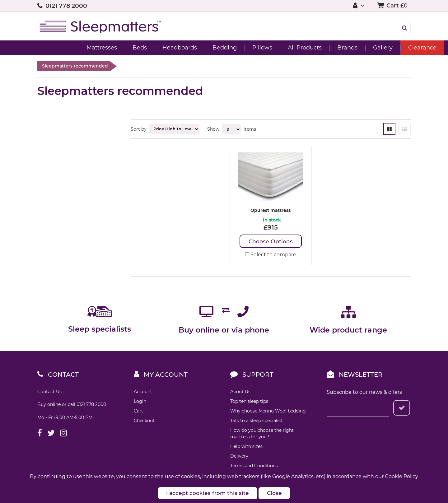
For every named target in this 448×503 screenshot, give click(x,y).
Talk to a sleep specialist (256, 421)
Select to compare (271, 255)
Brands (310, 48)
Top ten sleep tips (249, 402)
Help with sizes (246, 447)
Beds (102, 48)
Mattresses (64, 48)
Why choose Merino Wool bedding (268, 411)
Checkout (144, 421)
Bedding (187, 48)
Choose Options (271, 241)
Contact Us (49, 392)
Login (140, 402)
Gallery (345, 48)
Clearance (385, 48)
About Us (240, 392)
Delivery (239, 456)
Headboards (142, 48)
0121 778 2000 (66, 6)
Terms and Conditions (254, 466)
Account (143, 392)
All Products (267, 48)
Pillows (225, 48)
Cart (138, 411)
